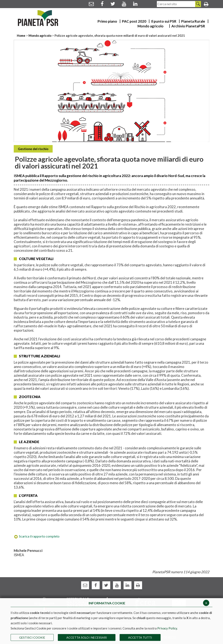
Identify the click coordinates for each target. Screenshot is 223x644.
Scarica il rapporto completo (37, 536)
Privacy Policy (167, 628)
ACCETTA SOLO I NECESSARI (87, 637)
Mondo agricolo (40, 35)
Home (21, 35)
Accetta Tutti (140, 637)
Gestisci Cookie (32, 637)
